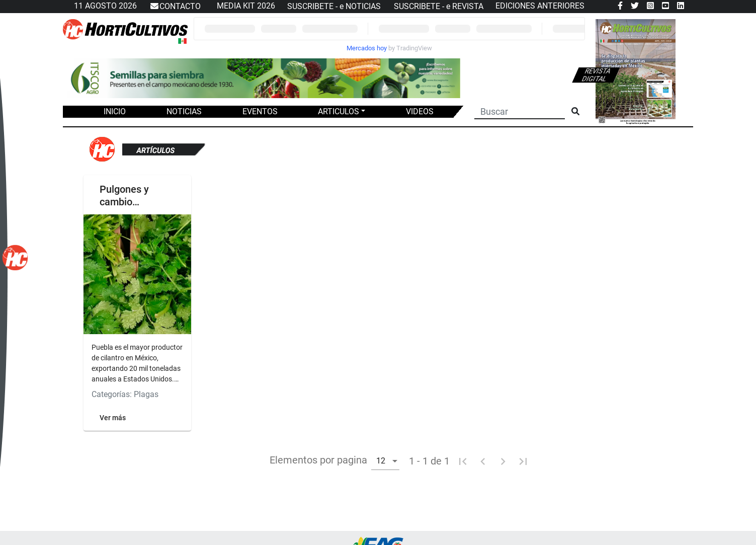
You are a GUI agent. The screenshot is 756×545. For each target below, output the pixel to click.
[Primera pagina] (463, 461)
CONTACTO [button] (175, 7)
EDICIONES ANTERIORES (540, 6)
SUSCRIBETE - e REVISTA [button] (439, 6)
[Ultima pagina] (523, 461)
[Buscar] (520, 111)
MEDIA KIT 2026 (246, 6)
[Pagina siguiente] (503, 461)
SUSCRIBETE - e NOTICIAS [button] (334, 6)
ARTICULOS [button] (339, 111)
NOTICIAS (184, 111)
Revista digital (596, 75)
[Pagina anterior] (483, 461)
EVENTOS (260, 111)
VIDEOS (420, 111)
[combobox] (385, 460)
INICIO (115, 111)
